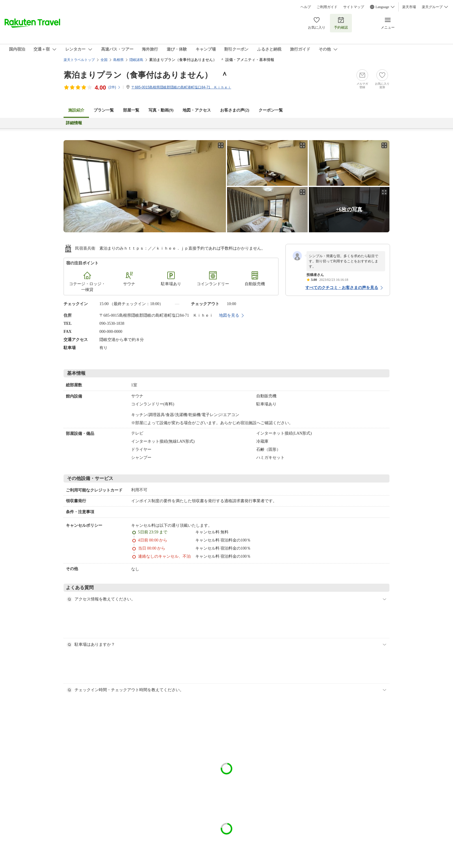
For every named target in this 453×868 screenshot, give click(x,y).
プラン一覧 (104, 110)
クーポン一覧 (271, 110)
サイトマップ (354, 7)
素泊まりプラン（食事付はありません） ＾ (146, 75)
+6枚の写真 (349, 209)
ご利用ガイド (327, 7)
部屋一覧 (131, 110)
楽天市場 (409, 7)
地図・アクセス (197, 110)
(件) (115, 87)
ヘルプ (306, 7)
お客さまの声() (235, 110)
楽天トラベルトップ (79, 60)
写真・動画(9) (161, 110)
